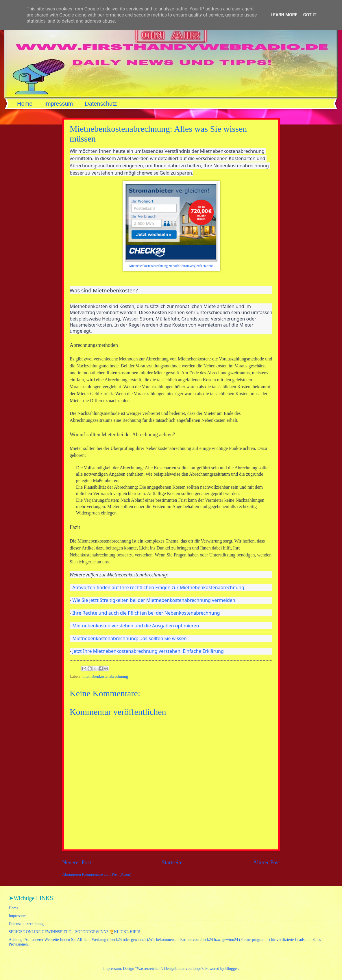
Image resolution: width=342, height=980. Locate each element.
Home (25, 104)
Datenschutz (101, 104)
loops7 (198, 969)
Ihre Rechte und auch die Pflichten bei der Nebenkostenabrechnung (146, 613)
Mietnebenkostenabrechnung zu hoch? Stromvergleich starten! (171, 266)
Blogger (232, 969)
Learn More (284, 15)
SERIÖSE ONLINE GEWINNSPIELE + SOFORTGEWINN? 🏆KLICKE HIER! (74, 932)
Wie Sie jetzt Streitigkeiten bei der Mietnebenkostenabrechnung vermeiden (154, 600)
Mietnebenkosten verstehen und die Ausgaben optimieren (136, 626)
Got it (310, 15)
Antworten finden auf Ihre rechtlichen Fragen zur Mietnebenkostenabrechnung (158, 587)
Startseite (172, 862)
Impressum (59, 104)
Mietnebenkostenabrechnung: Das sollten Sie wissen (129, 638)
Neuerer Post (77, 862)
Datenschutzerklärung (26, 924)
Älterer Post (266, 862)
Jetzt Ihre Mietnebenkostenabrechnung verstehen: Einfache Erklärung (148, 651)
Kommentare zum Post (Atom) (107, 874)
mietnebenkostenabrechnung (105, 676)
